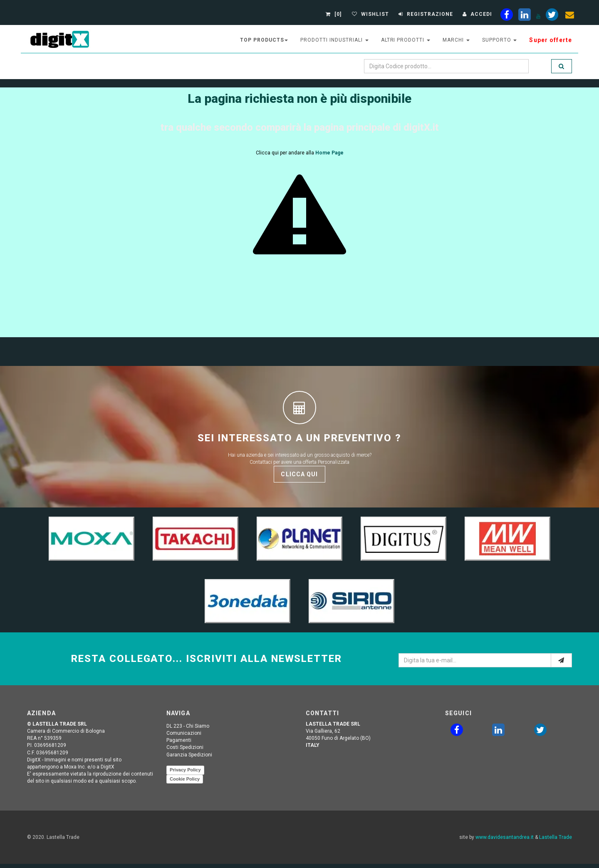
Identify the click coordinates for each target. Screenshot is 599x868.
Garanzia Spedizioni (189, 755)
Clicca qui (299, 474)
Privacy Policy (185, 770)
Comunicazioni (184, 733)
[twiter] (552, 16)
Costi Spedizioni (185, 747)
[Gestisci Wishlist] (369, 14)
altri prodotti (406, 40)
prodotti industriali (334, 40)
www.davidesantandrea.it (505, 837)
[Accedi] (476, 14)
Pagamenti (179, 740)
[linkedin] (525, 16)
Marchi (456, 40)
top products (264, 40)
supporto (500, 40)
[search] (562, 66)
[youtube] (538, 16)
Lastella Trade (556, 837)
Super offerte (551, 40)
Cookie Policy (185, 779)
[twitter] (540, 731)
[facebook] (507, 16)
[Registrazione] (425, 14)
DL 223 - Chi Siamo (188, 726)
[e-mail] (561, 660)
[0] (335, 14)
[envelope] (570, 16)
